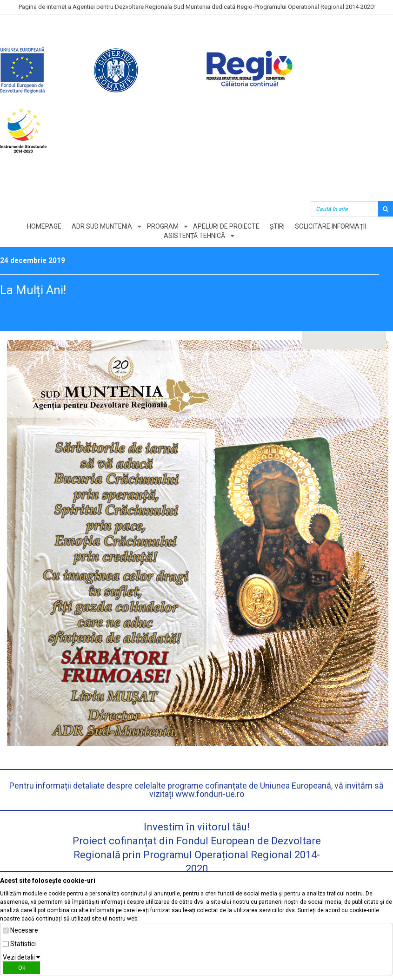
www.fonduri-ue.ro (210, 794)
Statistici (23, 944)
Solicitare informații (332, 226)
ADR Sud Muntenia (101, 226)
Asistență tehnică (194, 236)
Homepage (43, 226)
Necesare (24, 930)
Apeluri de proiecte (227, 226)
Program (162, 226)
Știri (278, 226)
